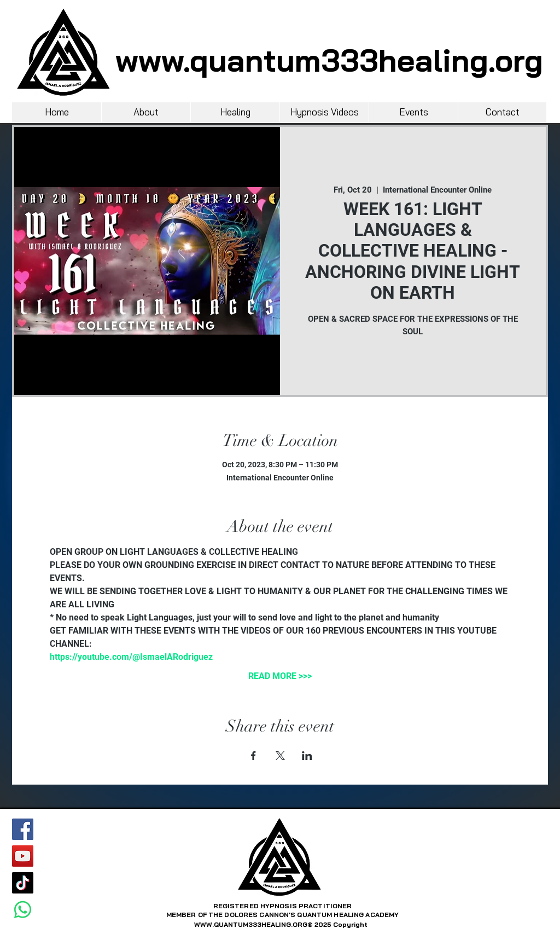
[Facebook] (23, 829)
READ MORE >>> (280, 676)
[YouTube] (23, 856)
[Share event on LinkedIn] (307, 756)
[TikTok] (23, 883)
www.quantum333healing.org (329, 60)
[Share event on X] (280, 756)
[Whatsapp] (23, 910)
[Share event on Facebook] (253, 756)
